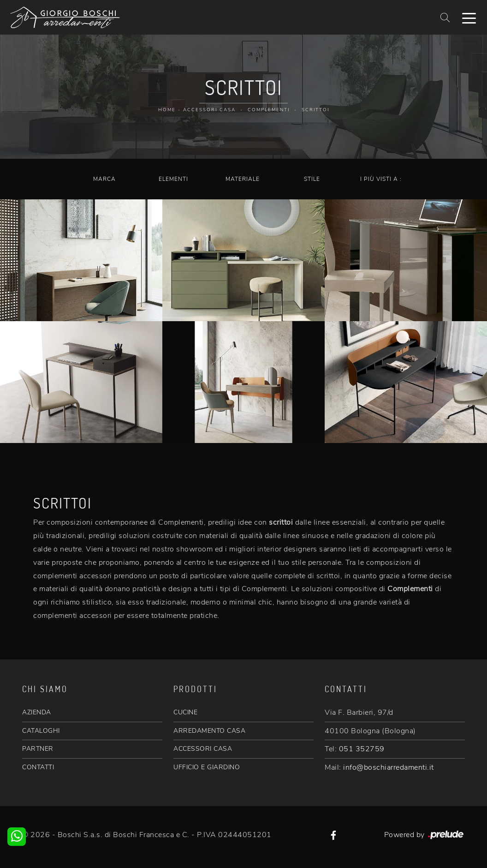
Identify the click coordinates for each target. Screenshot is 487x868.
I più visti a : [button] (381, 179)
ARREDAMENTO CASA (209, 731)
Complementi (269, 110)
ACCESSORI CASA (203, 749)
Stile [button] (312, 179)
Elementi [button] (173, 179)
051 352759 (362, 749)
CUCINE (185, 712)
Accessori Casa (209, 110)
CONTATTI (38, 767)
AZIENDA (37, 712)
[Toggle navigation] (469, 18)
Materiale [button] (243, 179)
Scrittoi (315, 110)
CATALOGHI (41, 731)
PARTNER (38, 749)
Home (167, 110)
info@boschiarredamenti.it (389, 767)
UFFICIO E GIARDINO (207, 767)
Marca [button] (104, 179)
